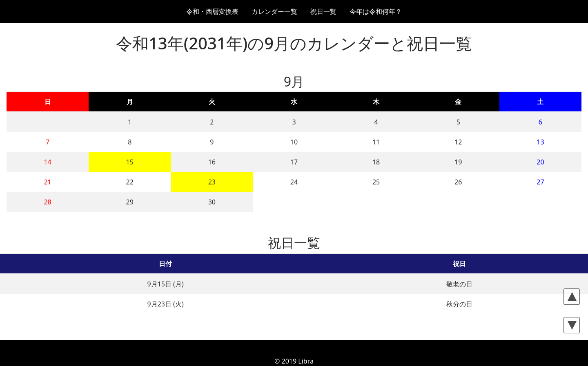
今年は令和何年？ (376, 11)
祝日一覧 (323, 11)
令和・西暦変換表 (212, 11)
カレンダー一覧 (274, 11)
